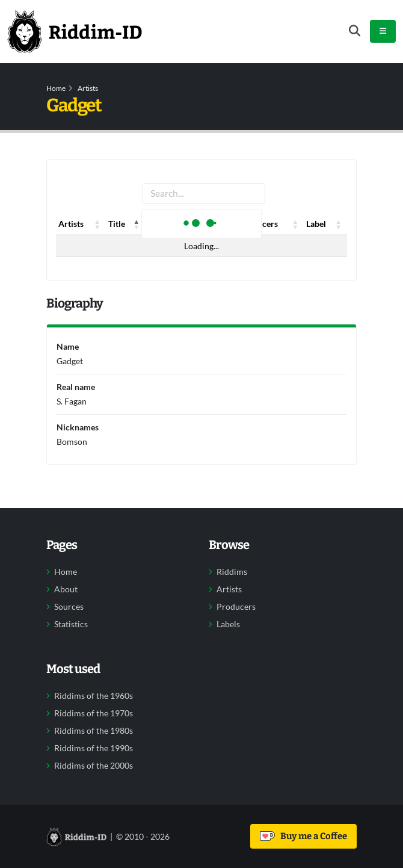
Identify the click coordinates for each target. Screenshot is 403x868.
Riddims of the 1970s (94, 713)
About (66, 589)
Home (56, 88)
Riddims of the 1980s (94, 731)
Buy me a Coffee (303, 836)
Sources (69, 607)
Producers (236, 607)
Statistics (71, 624)
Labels (228, 624)
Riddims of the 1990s (94, 748)
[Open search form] (355, 31)
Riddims (232, 572)
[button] (97, 224)
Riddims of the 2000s (94, 766)
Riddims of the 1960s (94, 696)
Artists (88, 88)
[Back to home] (75, 31)
